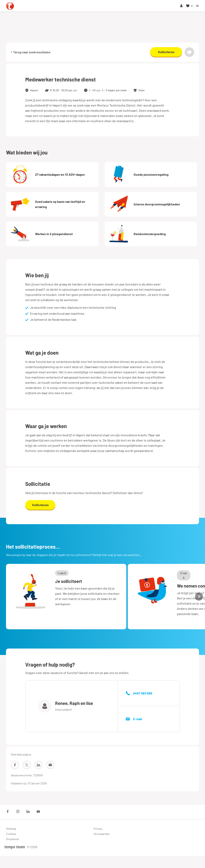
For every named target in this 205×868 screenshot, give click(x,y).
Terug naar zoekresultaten (31, 52)
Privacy (98, 829)
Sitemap (11, 829)
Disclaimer (13, 839)
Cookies (11, 834)
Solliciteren (166, 52)
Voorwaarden (102, 834)
